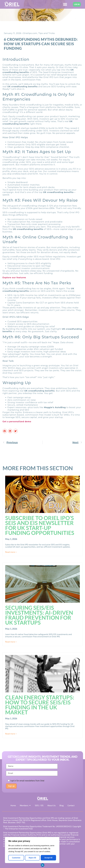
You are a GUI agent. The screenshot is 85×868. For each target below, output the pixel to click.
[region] (32, 850)
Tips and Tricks (47, 33)
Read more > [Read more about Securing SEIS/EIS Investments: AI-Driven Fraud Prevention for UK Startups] (11, 642)
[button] (5, 431)
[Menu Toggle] (65, 4)
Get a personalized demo (17, 422)
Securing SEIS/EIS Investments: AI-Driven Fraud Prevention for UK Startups (39, 615)
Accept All (48, 858)
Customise (16, 858)
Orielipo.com (30, 33)
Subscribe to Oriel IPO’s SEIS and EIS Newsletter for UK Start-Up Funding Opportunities (40, 525)
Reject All (32, 858)
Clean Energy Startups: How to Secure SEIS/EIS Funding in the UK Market (40, 705)
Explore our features (14, 278)
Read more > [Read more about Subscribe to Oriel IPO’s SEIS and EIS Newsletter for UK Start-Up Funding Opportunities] (11, 552)
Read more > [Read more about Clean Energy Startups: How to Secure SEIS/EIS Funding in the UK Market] (11, 734)
